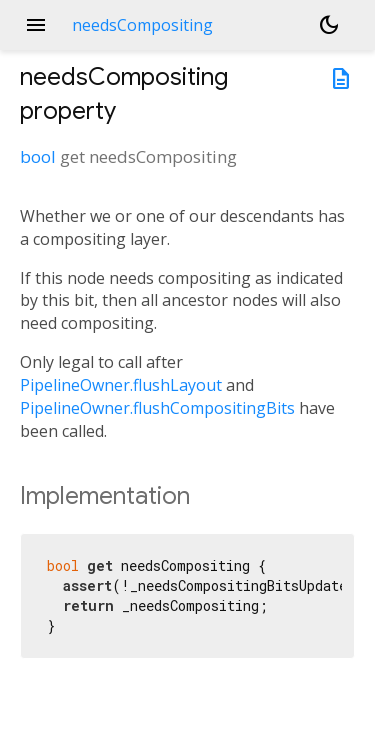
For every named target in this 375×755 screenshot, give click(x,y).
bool (38, 156)
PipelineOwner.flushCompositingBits (157, 408)
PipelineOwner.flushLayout (121, 385)
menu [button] (36, 25)
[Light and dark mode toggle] (329, 25)
